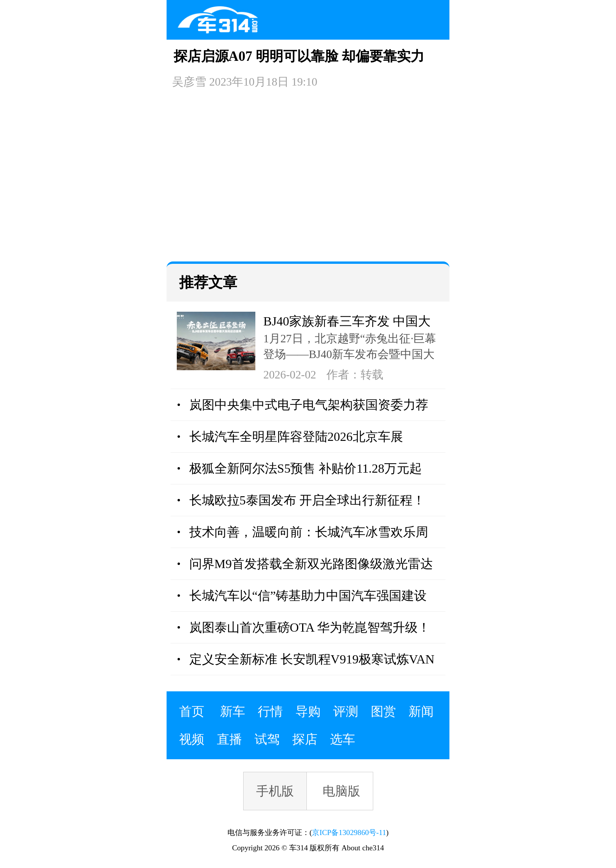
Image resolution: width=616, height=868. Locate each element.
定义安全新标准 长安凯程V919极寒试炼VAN (312, 659)
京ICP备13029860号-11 (349, 832)
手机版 (275, 791)
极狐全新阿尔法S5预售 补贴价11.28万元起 (306, 468)
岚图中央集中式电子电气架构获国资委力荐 (309, 405)
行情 (270, 711)
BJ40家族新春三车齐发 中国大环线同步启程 (347, 322)
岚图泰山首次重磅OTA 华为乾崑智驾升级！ (310, 627)
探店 (305, 739)
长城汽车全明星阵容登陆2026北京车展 (296, 437)
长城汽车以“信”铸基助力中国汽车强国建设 (308, 596)
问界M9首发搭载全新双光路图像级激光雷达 (311, 564)
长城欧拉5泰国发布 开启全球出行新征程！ (307, 500)
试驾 (267, 739)
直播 (229, 739)
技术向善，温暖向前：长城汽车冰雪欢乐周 (309, 532)
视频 (192, 739)
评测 (346, 711)
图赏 (383, 711)
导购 (308, 711)
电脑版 (341, 791)
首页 (192, 711)
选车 (343, 739)
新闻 (421, 711)
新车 (233, 711)
